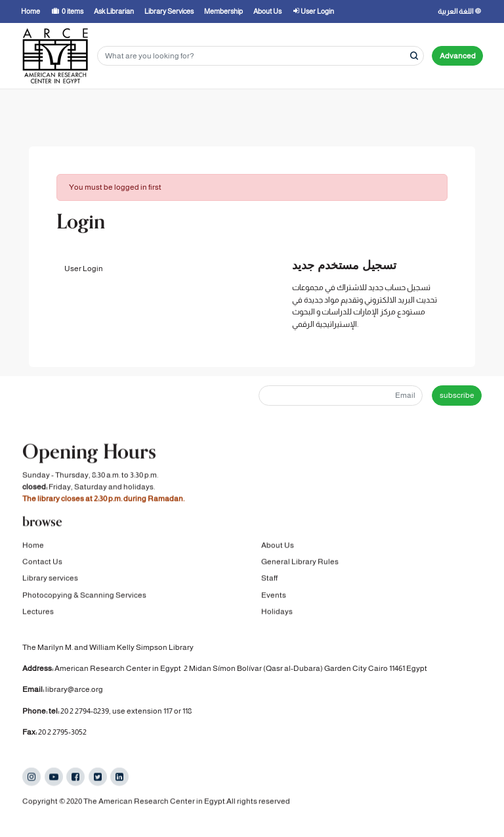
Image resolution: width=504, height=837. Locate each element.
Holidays (277, 612)
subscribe (457, 395)
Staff (269, 579)
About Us (278, 546)
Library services (50, 579)
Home (33, 546)
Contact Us (42, 563)
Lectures (38, 612)
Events (274, 596)
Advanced (458, 56)
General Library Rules (300, 563)
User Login (84, 268)
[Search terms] (261, 56)
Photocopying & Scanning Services (84, 596)
